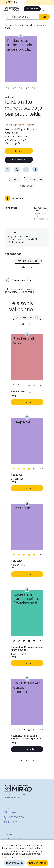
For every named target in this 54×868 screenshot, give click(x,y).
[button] (15, 198)
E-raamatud (20, 2)
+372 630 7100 (14, 818)
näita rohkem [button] (27, 186)
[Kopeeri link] (26, 169)
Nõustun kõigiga (38, 863)
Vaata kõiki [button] (27, 760)
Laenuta (19, 151)
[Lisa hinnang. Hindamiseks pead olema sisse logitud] (21, 88)
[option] (15, 179)
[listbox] (27, 180)
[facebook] (35, 169)
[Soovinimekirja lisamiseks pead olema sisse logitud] (7, 169)
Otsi (44, 17)
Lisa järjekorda (27, 749)
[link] (20, 125)
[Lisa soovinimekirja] (41, 385)
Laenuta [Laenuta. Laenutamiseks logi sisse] (27, 402)
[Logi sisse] (32, 9)
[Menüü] (45, 9)
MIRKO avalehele (13, 839)
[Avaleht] (12, 9)
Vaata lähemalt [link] (19, 242)
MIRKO (9, 2)
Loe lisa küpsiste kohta (14, 858)
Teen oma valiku (14, 863)
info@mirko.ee (14, 813)
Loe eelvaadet (19, 160)
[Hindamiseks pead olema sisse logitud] (17, 169)
